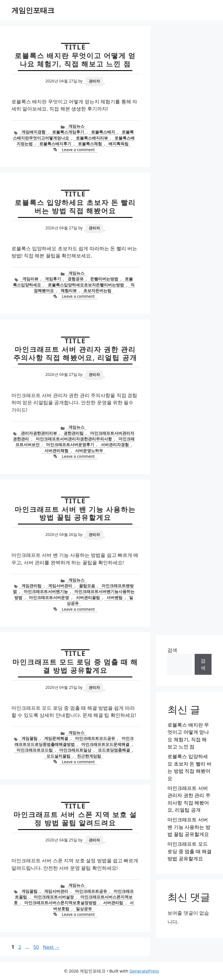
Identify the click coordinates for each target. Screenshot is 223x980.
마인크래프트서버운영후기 (70, 444)
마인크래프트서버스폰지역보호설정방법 (60, 903)
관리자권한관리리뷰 (39, 433)
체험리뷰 (69, 290)
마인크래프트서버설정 (54, 897)
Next (51, 947)
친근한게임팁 (89, 756)
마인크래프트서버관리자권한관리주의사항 (74, 439)
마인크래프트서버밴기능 (46, 591)
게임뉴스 (76, 126)
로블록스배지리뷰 (92, 138)
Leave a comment (78, 150)
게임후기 (53, 279)
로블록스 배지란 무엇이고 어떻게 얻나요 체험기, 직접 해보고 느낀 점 (75, 60)
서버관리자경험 (115, 444)
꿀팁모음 (87, 586)
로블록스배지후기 (55, 144)
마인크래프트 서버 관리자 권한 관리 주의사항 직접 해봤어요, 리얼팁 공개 (75, 353)
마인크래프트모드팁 (35, 750)
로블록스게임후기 (68, 132)
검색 (172, 650)
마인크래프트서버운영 (49, 597)
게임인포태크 (33, 10)
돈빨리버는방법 (104, 279)
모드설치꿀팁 (58, 756)
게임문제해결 (56, 738)
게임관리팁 (31, 586)
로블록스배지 (103, 132)
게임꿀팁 (29, 738)
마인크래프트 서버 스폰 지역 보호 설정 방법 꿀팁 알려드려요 (75, 819)
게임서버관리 (60, 586)
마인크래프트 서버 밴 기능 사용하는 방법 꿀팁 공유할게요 (75, 513)
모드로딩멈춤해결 (114, 750)
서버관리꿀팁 (88, 597)
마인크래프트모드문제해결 (105, 744)
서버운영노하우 (89, 450)
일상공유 (84, 909)
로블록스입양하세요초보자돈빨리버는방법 (86, 285)
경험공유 (76, 279)
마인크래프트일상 (75, 750)
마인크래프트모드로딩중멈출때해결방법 (74, 741)
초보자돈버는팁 (97, 290)
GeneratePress (144, 971)
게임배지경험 (33, 132)
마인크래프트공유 (91, 891)
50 (36, 947)
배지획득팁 (119, 144)
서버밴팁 (115, 597)
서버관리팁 (113, 903)
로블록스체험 (90, 144)
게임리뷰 (30, 279)
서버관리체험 (56, 450)
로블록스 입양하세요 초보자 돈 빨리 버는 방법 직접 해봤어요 (75, 206)
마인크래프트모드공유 (95, 738)
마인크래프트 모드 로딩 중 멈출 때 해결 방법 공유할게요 (75, 666)
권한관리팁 (74, 433)
